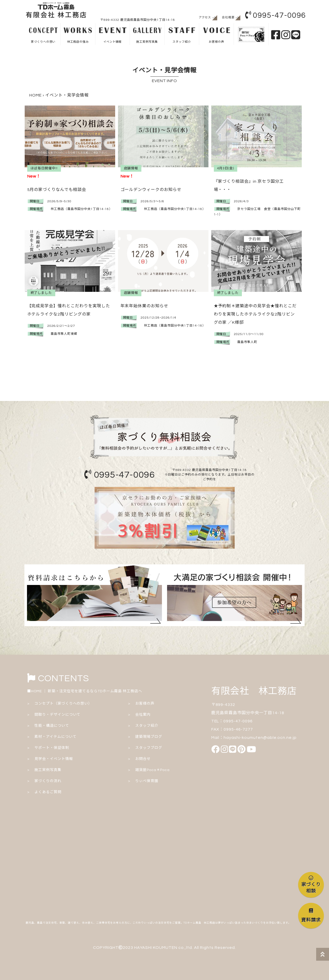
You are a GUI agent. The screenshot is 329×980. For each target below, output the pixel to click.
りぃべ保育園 (147, 781)
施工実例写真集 (147, 35)
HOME (35, 95)
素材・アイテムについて (56, 737)
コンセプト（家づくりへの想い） (63, 704)
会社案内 (143, 715)
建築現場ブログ (149, 737)
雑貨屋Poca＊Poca (152, 770)
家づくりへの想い (43, 35)
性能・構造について (52, 726)
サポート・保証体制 (52, 748)
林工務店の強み (78, 35)
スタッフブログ (149, 748)
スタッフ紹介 (182, 35)
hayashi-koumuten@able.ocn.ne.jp (260, 738)
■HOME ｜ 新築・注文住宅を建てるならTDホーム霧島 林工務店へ (85, 691)
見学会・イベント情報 (54, 759)
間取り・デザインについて (58, 715)
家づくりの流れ (48, 781)
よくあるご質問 (48, 792)
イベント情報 (112, 35)
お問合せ (143, 759)
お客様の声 (216, 35)
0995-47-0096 (276, 15)
